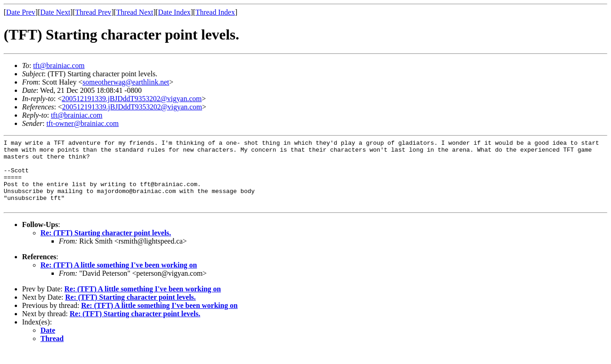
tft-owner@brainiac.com (83, 123)
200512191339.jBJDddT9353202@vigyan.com (132, 99)
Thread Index (215, 12)
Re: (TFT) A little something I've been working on (119, 279)
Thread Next (135, 12)
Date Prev (21, 12)
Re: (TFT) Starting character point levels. (106, 247)
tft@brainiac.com (59, 65)
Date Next (55, 12)
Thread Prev (93, 12)
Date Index (174, 12)
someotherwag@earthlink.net (126, 82)
